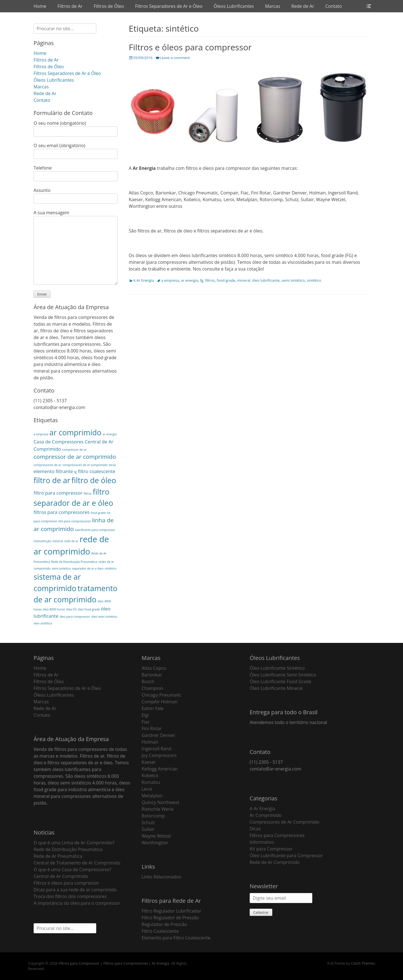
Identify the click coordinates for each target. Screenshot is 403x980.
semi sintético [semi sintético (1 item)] (61, 568)
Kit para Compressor (271, 849)
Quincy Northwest (160, 802)
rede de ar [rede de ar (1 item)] (71, 541)
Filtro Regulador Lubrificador (171, 911)
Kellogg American (160, 769)
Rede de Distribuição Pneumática (68, 849)
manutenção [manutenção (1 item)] (42, 541)
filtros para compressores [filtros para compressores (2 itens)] (62, 512)
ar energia (190, 280)
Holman (150, 742)
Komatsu (151, 782)
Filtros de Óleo (109, 6)
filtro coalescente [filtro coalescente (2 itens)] (97, 471)
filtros (210, 280)
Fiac (146, 722)
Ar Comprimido (266, 815)
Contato (333, 6)
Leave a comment (175, 58)
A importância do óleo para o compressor (77, 903)
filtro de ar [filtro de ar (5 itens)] (52, 480)
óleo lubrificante (266, 280)
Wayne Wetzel (156, 836)
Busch (148, 681)
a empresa (170, 280)
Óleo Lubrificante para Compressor (286, 856)
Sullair (148, 829)
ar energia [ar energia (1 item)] (109, 434)
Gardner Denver (158, 735)
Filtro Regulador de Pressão (170, 918)
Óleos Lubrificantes (234, 6)
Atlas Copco (154, 668)
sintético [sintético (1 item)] (111, 568)
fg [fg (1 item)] (75, 472)
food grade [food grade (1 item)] (98, 513)
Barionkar (152, 675)
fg (202, 280)
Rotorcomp (153, 816)
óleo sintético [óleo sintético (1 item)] (43, 623)
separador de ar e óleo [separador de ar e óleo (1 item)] (88, 568)
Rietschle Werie (158, 809)
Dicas (255, 829)
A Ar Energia (144, 280)
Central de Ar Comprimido (61, 876)
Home (40, 6)
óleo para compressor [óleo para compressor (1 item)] (75, 617)
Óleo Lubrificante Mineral (276, 688)
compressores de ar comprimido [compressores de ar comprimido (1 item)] (85, 465)
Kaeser (149, 762)
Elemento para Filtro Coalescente (176, 938)
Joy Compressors (159, 755)
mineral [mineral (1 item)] (58, 541)
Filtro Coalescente (160, 931)
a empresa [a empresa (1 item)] (41, 434)
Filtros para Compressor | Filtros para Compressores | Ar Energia (114, 963)
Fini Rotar (152, 728)
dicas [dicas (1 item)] (112, 465)
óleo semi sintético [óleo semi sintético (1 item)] (104, 617)
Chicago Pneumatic (161, 695)
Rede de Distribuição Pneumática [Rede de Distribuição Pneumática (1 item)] (74, 562)
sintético (314, 280)
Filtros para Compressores (277, 835)
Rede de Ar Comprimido (275, 862)
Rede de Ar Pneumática (58, 856)
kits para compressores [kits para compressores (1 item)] (75, 521)
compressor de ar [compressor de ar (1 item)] (74, 450)
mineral (243, 280)
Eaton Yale (153, 708)
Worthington (155, 843)
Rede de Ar (303, 6)
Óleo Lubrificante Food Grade (280, 681)
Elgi (145, 715)
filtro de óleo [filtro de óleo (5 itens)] (94, 480)
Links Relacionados (161, 877)
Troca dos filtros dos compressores (70, 896)
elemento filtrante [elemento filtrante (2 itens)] (53, 471)
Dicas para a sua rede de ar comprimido (75, 890)
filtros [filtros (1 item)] (88, 493)
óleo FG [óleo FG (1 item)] (71, 609)
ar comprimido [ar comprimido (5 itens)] (76, 432)
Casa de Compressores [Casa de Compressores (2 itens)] (59, 442)
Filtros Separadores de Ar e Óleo (169, 6)
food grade (226, 280)
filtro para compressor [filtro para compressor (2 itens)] (58, 493)
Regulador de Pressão (164, 924)
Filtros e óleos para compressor (190, 47)
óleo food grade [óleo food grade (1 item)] (89, 609)
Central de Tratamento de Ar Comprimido (77, 863)
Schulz (148, 822)
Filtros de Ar (70, 6)
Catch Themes (363, 963)
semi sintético (293, 280)
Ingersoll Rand (156, 749)
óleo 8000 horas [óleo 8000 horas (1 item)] (54, 609)
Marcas (273, 6)
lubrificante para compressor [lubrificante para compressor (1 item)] (95, 530)
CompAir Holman (160, 702)
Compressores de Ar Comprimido (284, 822)
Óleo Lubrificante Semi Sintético (283, 675)
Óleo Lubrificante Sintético (277, 668)
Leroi (147, 789)
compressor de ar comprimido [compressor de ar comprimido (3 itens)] (75, 457)
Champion (152, 688)
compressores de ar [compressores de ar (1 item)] (47, 465)
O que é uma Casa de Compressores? (72, 869)
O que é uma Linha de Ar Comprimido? (74, 843)
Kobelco (150, 775)
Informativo (262, 842)
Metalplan (152, 796)
